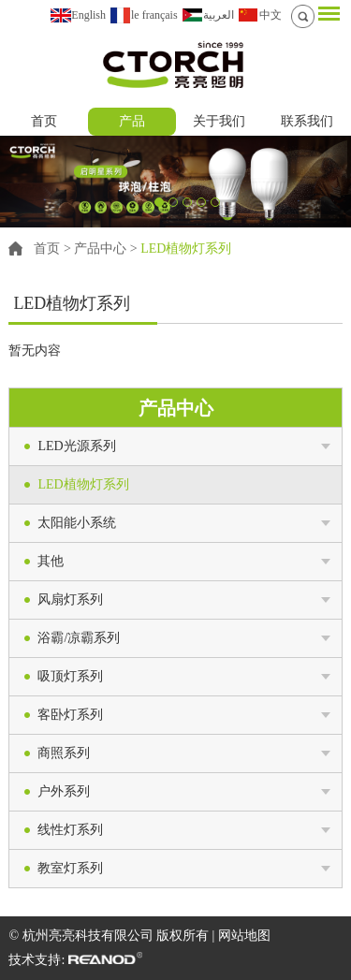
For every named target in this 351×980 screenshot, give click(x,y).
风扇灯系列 (70, 600)
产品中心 (100, 249)
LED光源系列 (76, 446)
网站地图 (244, 936)
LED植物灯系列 (186, 249)
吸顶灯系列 (70, 676)
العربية (219, 15)
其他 (51, 561)
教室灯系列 (70, 868)
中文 (271, 15)
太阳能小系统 (77, 523)
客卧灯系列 (70, 715)
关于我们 (219, 121)
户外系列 (64, 791)
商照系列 (64, 753)
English (88, 15)
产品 (132, 121)
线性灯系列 (70, 830)
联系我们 (307, 121)
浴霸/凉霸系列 (79, 638)
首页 (44, 121)
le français (154, 15)
